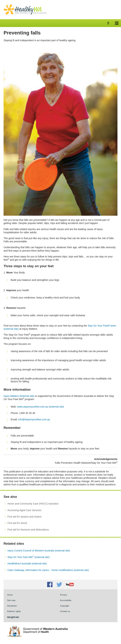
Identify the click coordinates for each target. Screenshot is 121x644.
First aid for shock (17, 523)
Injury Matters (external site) (19, 396)
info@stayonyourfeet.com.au (34, 419)
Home (10, 595)
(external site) (27, 564)
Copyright (64, 606)
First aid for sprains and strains (24, 517)
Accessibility (66, 600)
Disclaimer (12, 606)
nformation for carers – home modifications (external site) (57, 570)
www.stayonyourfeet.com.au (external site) (40, 407)
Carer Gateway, (16, 570)
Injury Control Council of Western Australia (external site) (39, 551)
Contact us (65, 611)
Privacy (63, 595)
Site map (11, 600)
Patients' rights (14, 611)
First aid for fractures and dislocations (28, 530)
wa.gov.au (13, 617)
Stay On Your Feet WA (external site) (29, 557)
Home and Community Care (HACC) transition (33, 504)
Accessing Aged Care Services (24, 510)
